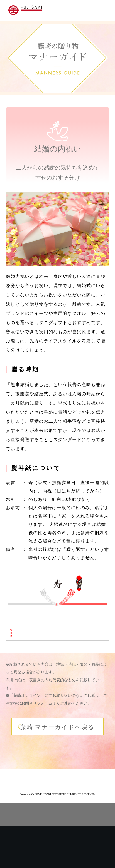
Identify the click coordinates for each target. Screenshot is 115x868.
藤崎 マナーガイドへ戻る (58, 727)
